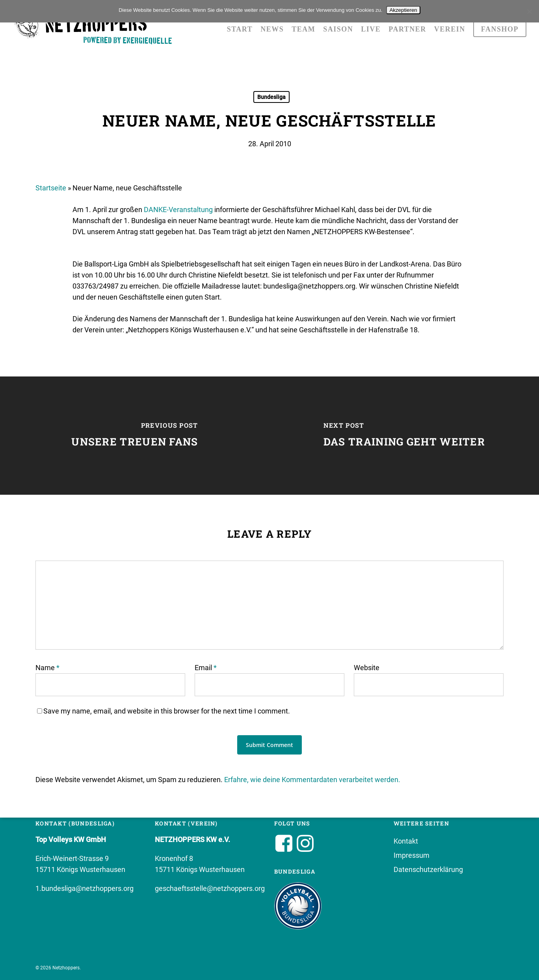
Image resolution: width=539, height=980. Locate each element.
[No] (529, 11)
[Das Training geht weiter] (404, 436)
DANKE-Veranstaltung (178, 210)
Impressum (412, 855)
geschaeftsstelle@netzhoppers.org (210, 888)
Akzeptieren (403, 10)
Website (367, 668)
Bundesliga (271, 97)
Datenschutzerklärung (428, 869)
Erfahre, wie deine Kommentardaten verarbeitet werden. (312, 780)
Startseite (51, 188)
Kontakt (406, 841)
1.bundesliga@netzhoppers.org (85, 888)
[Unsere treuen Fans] (135, 436)
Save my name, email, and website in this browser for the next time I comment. (167, 711)
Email (206, 668)
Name (47, 668)
